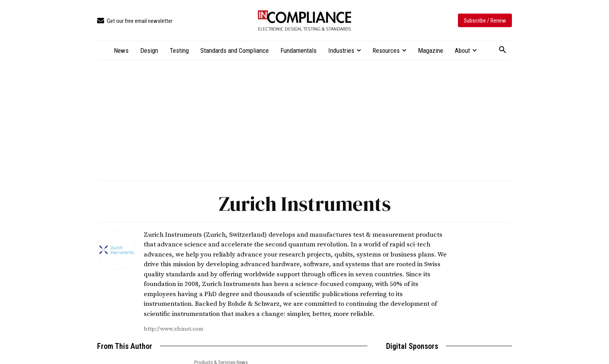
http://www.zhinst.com (174, 329)
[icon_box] (135, 21)
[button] (503, 50)
